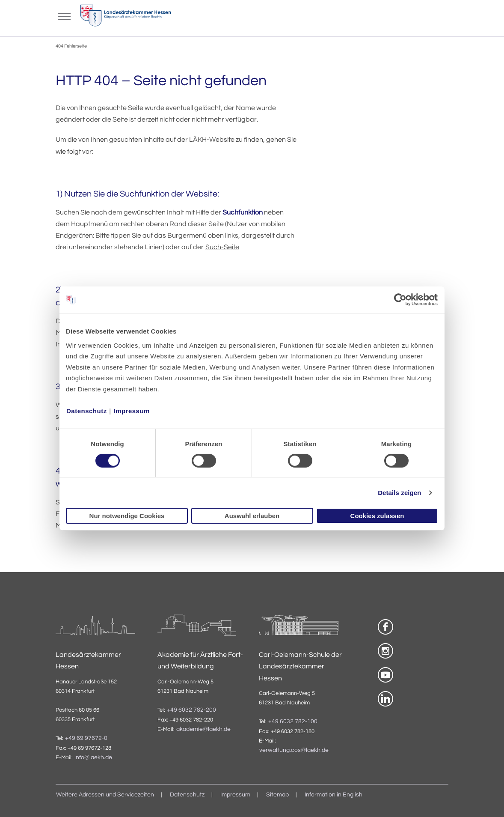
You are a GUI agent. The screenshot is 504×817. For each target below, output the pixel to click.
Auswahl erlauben (252, 516)
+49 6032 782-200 (191, 710)
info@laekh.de (93, 757)
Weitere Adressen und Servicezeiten (105, 795)
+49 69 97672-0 (86, 738)
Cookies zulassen (377, 516)
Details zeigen (399, 493)
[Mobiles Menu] (64, 15)
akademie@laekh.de (203, 729)
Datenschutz (87, 410)
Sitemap (277, 795)
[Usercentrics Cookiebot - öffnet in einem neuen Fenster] (401, 300)
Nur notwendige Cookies (127, 516)
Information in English (334, 795)
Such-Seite (222, 247)
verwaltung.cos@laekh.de (294, 750)
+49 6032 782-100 (293, 722)
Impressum (132, 410)
